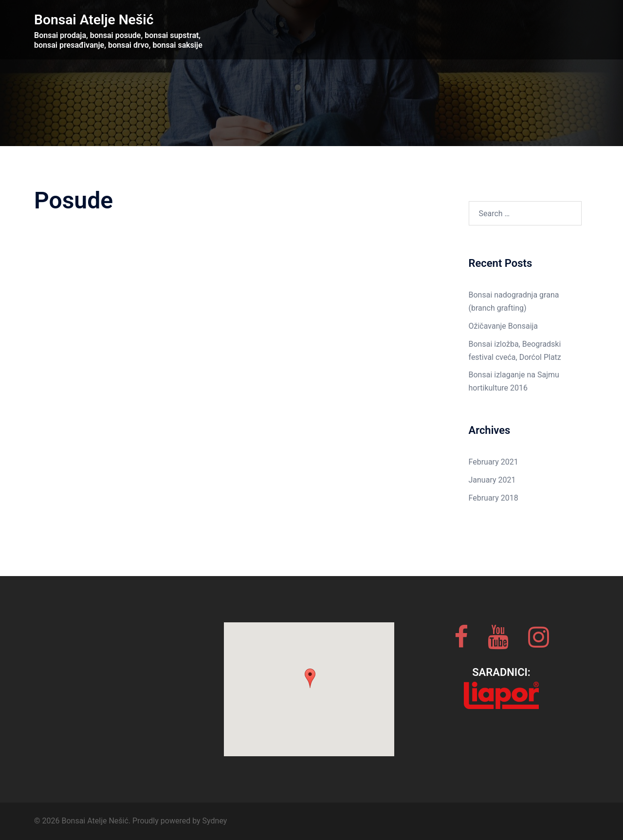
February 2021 (494, 462)
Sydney (215, 821)
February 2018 (494, 498)
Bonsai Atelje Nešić (102, 19)
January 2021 (492, 480)
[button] (310, 678)
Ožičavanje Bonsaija (504, 326)
